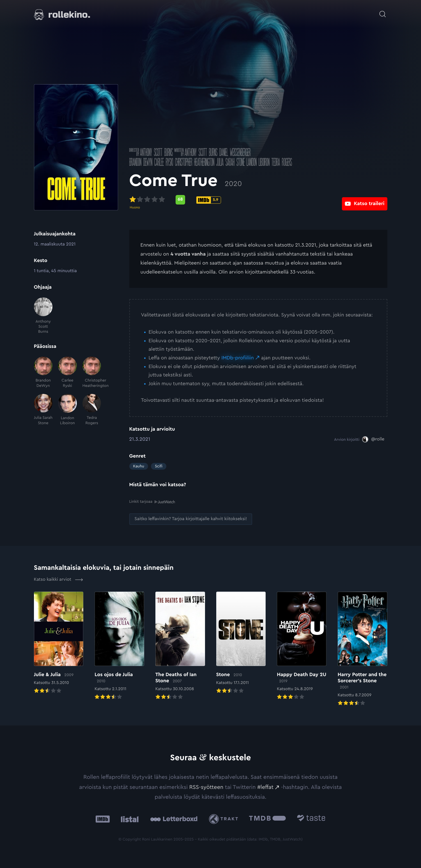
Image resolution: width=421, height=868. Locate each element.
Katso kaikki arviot (58, 579)
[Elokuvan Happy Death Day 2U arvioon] (302, 646)
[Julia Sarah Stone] (43, 410)
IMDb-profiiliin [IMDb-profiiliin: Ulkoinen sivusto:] (238, 358)
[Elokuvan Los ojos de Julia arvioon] (119, 646)
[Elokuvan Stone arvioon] (241, 643)
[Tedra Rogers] (92, 410)
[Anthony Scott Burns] (43, 316)
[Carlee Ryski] (67, 372)
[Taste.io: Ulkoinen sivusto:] (311, 819)
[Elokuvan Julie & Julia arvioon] (59, 643)
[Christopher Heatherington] (92, 372)
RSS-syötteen (206, 787)
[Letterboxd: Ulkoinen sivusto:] (174, 819)
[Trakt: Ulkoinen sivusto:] (225, 819)
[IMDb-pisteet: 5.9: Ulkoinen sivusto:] (209, 200)
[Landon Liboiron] (67, 410)
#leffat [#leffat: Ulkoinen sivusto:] (265, 787)
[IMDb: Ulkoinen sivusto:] (103, 819)
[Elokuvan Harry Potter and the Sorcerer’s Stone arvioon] (363, 649)
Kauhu (139, 466)
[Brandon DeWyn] (43, 372)
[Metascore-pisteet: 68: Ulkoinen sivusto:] (180, 200)
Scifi (159, 466)
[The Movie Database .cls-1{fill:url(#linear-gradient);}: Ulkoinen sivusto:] (267, 819)
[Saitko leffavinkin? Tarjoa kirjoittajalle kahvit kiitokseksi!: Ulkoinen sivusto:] (191, 519)
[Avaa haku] (383, 11)
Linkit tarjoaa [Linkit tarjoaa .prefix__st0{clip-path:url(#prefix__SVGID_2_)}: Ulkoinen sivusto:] (152, 501)
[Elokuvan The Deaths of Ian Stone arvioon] (180, 646)
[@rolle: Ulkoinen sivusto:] (373, 439)
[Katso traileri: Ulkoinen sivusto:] (364, 200)
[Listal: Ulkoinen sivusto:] (128, 819)
